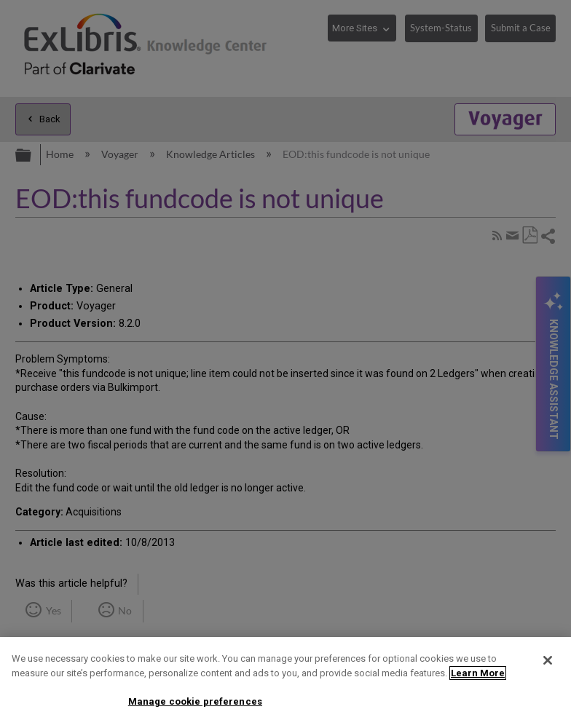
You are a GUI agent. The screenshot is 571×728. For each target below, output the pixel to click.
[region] (285, 682)
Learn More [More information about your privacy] (478, 673)
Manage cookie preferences (195, 701)
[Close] (548, 660)
